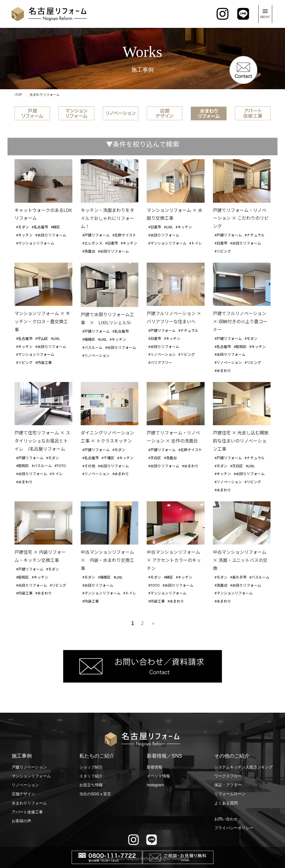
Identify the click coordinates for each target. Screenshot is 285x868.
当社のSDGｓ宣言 (95, 794)
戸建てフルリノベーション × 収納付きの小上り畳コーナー (240, 321)
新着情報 (154, 767)
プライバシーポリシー (234, 828)
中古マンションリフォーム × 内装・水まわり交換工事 (107, 560)
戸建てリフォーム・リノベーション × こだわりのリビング (241, 218)
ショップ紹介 (91, 767)
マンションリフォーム (31, 776)
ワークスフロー (228, 776)
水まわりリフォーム (29, 803)
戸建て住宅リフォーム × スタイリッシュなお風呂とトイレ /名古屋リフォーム (42, 441)
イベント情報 (158, 776)
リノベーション (25, 785)
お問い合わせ (226, 819)
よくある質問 (226, 803)
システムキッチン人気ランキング (244, 767)
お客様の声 (21, 821)
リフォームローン (230, 794)
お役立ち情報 (91, 785)
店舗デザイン (23, 794)
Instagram (155, 785)
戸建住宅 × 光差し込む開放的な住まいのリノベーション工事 (241, 441)
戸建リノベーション (29, 767)
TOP (18, 94)
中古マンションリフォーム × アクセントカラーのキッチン (174, 560)
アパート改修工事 (27, 812)
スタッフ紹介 (91, 776)
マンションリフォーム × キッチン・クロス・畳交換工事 (42, 321)
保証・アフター (228, 785)
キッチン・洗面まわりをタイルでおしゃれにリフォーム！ (107, 218)
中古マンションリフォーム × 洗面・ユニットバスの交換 (240, 560)
